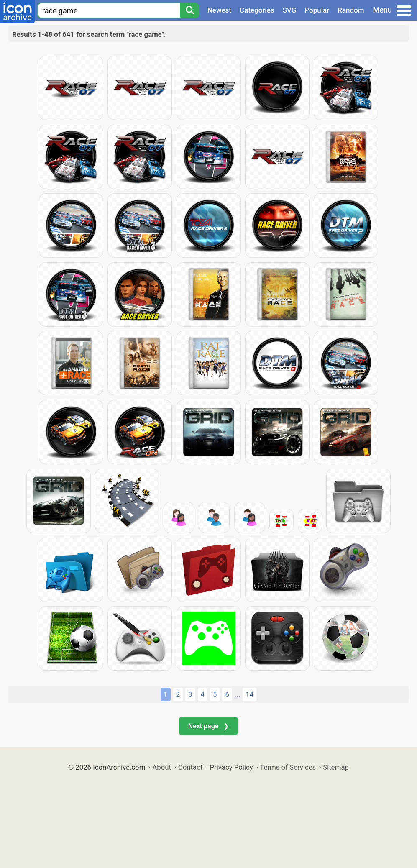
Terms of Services (288, 767)
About (162, 767)
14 (249, 694)
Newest (219, 10)
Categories (257, 10)
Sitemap (336, 767)
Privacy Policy (231, 767)
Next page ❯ (208, 726)
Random (351, 10)
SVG (290, 10)
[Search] (189, 10)
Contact (191, 767)
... (237, 695)
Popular (317, 10)
